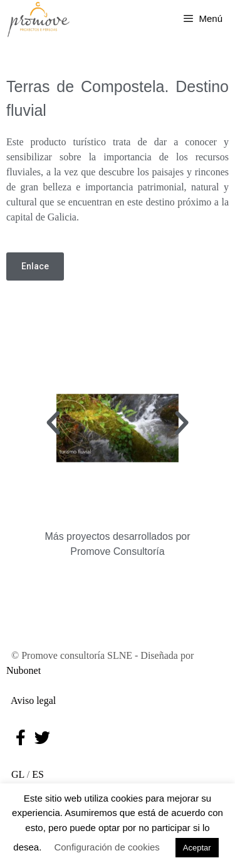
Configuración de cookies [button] (107, 847)
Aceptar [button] (197, 848)
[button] (53, 423)
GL (15, 774)
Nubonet (23, 670)
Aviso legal (31, 700)
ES (38, 774)
